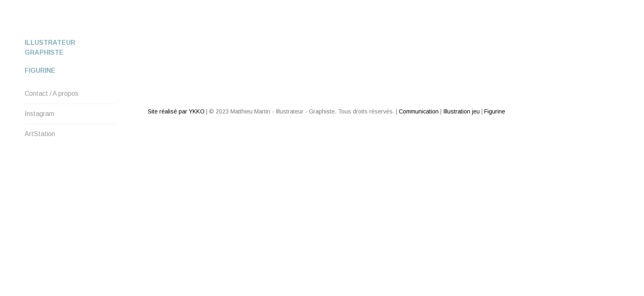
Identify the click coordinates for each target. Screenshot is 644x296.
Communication (419, 82)
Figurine (40, 71)
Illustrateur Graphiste (50, 47)
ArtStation (40, 134)
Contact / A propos (52, 94)
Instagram (39, 114)
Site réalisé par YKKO (176, 82)
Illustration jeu (461, 82)
